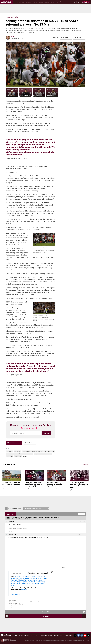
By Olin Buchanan (16, 37)
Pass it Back (10, 451)
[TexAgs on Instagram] (82, 635)
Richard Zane (75, 490)
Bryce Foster (10, 454)
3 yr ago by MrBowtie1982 (25, 519)
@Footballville (28, 582)
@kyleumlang (37, 580)
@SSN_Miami (15, 578)
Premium (40, 2)
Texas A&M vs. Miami (37, 451)
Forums (16, 2)
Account (21, 635)
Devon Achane (18, 454)
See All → (86, 464)
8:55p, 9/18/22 (82, 535)
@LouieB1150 (35, 578)
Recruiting (29, 2)
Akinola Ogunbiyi (28, 454)
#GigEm (14, 585)
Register (79, 2)
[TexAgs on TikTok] (88, 635)
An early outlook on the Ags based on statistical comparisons (11, 484)
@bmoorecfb (44, 578)
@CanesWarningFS (40, 582)
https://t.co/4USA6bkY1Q (23, 577)
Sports (35, 2)
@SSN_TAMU (25, 578)
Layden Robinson (47, 454)
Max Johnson (38, 454)
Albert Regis (10, 456)
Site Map (50, 635)
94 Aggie (11, 521)
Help (31, 635)
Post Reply (11, 514)
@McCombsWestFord (40, 577)
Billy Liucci (29, 488)
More (57, 2)
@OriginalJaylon (16, 584)
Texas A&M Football (12, 17)
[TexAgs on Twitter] (75, 635)
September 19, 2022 (27, 590)
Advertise (27, 635)
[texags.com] (6, 2)
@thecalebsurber (28, 584)
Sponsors (47, 2)
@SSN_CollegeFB (17, 582)
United (52, 2)
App (61, 635)
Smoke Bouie (18, 456)
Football (22, 2)
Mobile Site (56, 635)
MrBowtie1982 (13, 535)
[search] (61, 2)
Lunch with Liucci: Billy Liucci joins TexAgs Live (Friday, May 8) (34, 484)
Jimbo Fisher (17, 451)
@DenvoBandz (40, 584)
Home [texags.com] (16, 635)
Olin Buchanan (8, 488)
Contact (36, 635)
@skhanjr (14, 580)
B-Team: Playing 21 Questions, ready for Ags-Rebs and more (55, 484)
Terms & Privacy (43, 635)
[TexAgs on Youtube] (85, 635)
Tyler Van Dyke (26, 451)
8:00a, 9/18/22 (82, 521)
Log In (75, 2)
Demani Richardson (49, 451)
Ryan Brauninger (53, 488)
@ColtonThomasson (25, 580)
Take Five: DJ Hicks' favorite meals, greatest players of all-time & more (79, 485)
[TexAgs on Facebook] (78, 635)
